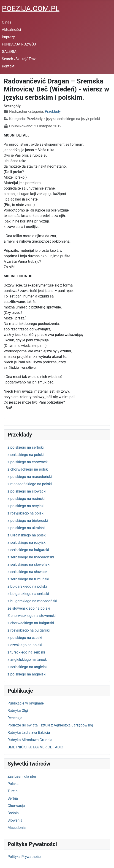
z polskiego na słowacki (27, 491)
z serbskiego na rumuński (28, 579)
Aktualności (11, 30)
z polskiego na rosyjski (26, 506)
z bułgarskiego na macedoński (32, 601)
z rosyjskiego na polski (26, 513)
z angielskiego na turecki (28, 660)
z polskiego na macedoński (30, 477)
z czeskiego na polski (25, 645)
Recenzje (15, 718)
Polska (13, 784)
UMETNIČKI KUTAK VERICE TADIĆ (35, 747)
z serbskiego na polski (26, 455)
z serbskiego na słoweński (29, 564)
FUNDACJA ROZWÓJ (19, 44)
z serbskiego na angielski (28, 667)
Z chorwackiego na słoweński (32, 616)
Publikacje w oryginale (26, 703)
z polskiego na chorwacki (28, 462)
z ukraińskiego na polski (27, 535)
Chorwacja (16, 806)
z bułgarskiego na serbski (28, 594)
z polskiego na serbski (26, 447)
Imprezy (8, 37)
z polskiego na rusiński (26, 499)
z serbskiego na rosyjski (27, 542)
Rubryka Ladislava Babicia (29, 733)
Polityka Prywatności (24, 857)
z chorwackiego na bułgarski (31, 623)
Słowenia (15, 820)
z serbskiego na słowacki (28, 572)
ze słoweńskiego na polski (29, 608)
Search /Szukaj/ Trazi (19, 59)
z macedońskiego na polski (30, 484)
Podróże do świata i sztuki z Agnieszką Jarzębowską (50, 725)
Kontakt (8, 66)
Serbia (13, 798)
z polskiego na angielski (27, 674)
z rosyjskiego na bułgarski (29, 630)
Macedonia (17, 828)
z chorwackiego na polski (28, 469)
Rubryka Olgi (18, 711)
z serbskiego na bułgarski (28, 550)
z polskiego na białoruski (28, 521)
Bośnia (13, 813)
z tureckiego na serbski (26, 652)
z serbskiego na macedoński (31, 557)
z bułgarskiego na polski (27, 586)
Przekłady (53, 111)
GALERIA (9, 52)
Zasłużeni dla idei (22, 776)
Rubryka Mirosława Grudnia (30, 740)
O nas (7, 22)
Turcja (13, 791)
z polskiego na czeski (25, 638)
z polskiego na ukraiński (27, 528)
